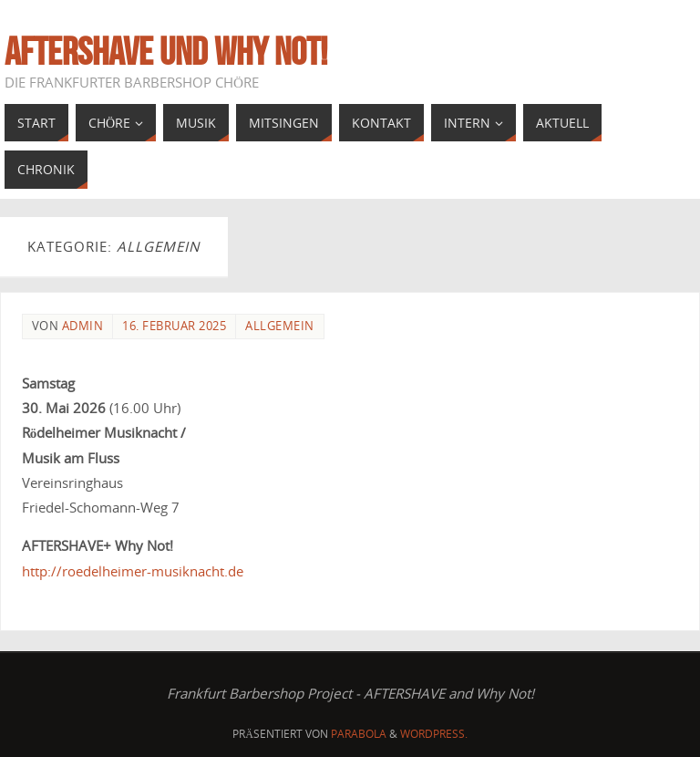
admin (83, 326)
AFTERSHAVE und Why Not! (166, 51)
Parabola (359, 734)
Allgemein (280, 326)
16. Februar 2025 (174, 326)
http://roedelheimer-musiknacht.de (133, 571)
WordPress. (434, 734)
